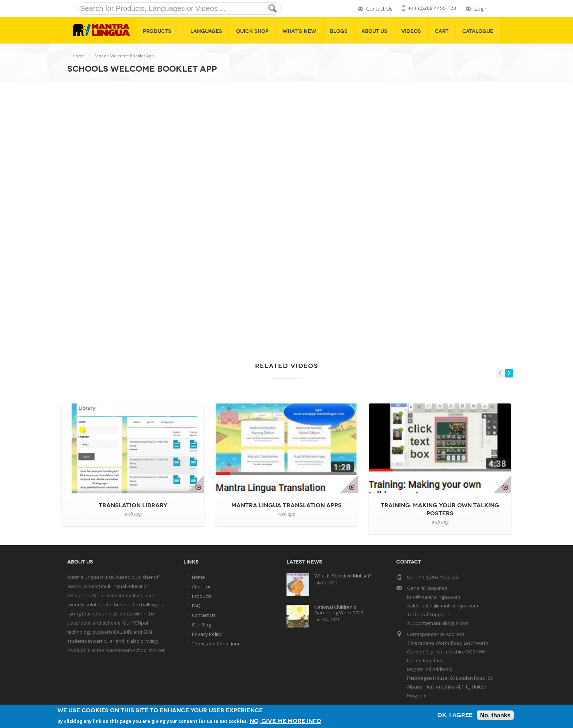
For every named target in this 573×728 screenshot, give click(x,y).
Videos (411, 31)
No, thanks (495, 715)
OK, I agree (453, 715)
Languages (206, 31)
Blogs (339, 31)
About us (202, 587)
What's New (299, 31)
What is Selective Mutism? (343, 576)
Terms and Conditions (216, 644)
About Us (374, 31)
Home (79, 56)
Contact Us (379, 9)
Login (481, 9)
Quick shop (252, 31)
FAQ (196, 606)
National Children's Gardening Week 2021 (339, 610)
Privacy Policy (207, 634)
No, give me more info (287, 721)
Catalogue (478, 31)
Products (160, 31)
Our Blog (201, 625)
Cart (442, 31)
